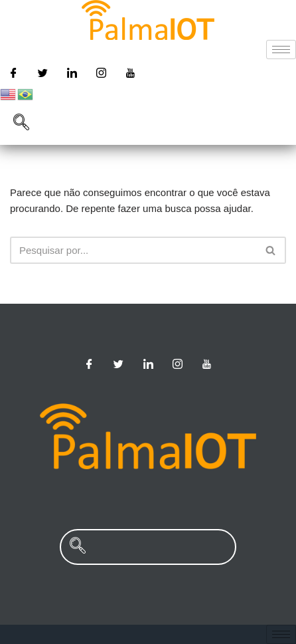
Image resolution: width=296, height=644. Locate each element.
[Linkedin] (72, 72)
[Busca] (133, 250)
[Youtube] (131, 72)
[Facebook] (13, 72)
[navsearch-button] (21, 124)
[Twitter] (42, 72)
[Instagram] (102, 72)
